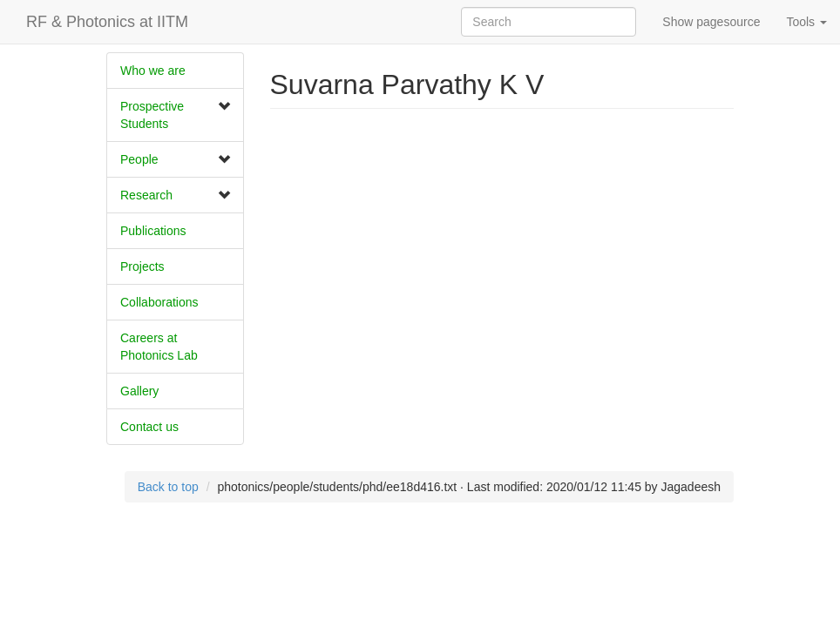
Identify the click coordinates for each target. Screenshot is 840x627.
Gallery (139, 391)
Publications (153, 231)
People (139, 159)
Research (146, 195)
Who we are (153, 71)
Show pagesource (711, 22)
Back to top (168, 487)
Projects (142, 266)
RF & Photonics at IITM (107, 22)
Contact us (149, 427)
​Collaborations (159, 302)
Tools (806, 22)
